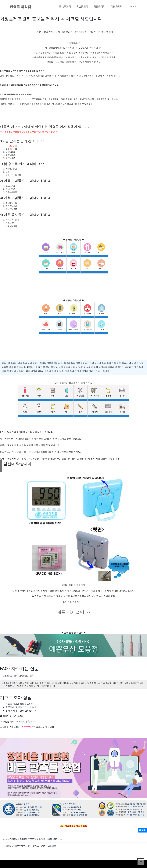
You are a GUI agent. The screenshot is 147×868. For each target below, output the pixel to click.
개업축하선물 (11, 146)
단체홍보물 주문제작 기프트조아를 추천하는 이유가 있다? (34, 839)
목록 (143, 830)
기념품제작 (117, 7)
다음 (14, 727)
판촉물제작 (65, 7)
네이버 (6, 727)
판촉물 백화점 (20, 7)
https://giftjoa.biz (27, 722)
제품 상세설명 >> (73, 612)
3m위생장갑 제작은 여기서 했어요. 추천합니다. (30, 846)
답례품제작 (99, 7)
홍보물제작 (82, 7)
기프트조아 (80, 585)
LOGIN (131, 7)
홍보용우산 (20, 371)
